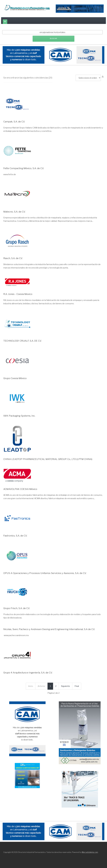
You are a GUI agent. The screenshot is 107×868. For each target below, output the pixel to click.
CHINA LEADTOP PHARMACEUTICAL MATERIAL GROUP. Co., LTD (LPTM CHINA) (48, 459)
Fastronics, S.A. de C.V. (15, 536)
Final (77, 686)
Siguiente (65, 686)
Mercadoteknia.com (90, 852)
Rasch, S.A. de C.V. (13, 258)
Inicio (31, 686)
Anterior (41, 686)
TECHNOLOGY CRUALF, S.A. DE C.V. (22, 341)
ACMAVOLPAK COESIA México (20, 489)
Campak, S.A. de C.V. (14, 122)
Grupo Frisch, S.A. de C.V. (17, 608)
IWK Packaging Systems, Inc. (19, 416)
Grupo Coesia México (15, 378)
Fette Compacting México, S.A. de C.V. (24, 168)
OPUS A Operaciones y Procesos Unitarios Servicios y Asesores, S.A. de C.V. (45, 573)
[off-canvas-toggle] (5, 22)
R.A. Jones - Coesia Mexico (18, 294)
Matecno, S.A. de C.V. (14, 212)
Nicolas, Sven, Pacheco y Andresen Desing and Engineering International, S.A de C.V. (49, 629)
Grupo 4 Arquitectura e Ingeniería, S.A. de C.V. (28, 673)
